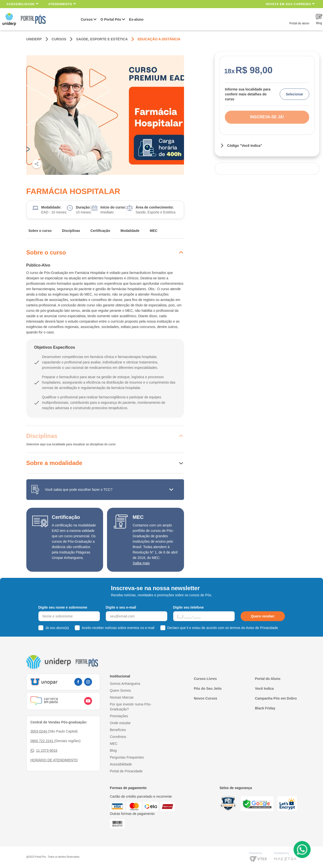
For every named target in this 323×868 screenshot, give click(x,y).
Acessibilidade (23, 4)
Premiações (119, 716)
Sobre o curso (40, 231)
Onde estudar (120, 723)
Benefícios (118, 730)
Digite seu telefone (188, 607)
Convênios (118, 737)
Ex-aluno (136, 19)
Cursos (87, 19)
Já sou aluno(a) (57, 628)
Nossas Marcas (122, 697)
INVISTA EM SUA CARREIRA (290, 4)
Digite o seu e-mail (121, 607)
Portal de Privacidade (126, 771)
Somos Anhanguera (125, 684)
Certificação (100, 231)
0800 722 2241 (42, 741)
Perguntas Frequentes (127, 757)
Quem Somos (121, 690)
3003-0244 (39, 731)
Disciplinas (71, 231)
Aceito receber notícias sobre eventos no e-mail (118, 628)
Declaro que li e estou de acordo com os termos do (223, 628)
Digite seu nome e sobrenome (63, 607)
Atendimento (62, 4)
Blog (113, 750)
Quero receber (263, 616)
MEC (154, 231)
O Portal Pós (111, 19)
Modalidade (130, 231)
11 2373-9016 (44, 751)
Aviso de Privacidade (262, 628)
